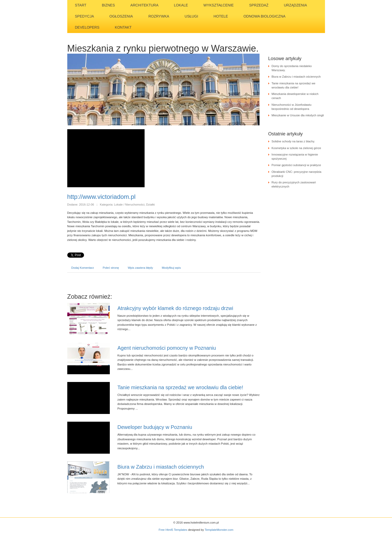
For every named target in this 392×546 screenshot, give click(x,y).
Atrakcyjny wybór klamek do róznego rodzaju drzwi (175, 308)
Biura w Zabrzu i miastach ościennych (161, 467)
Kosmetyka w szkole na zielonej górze (296, 148)
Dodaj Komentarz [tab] (83, 268)
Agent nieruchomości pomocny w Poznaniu (167, 348)
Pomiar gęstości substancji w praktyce (296, 165)
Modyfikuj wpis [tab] (171, 268)
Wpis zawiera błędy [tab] (140, 268)
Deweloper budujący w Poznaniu (155, 427)
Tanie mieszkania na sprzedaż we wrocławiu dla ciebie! (180, 387)
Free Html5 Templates (173, 530)
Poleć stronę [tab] (111, 268)
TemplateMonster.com (219, 530)
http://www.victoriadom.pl (101, 197)
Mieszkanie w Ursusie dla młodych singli (298, 115)
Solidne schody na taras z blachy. (293, 141)
